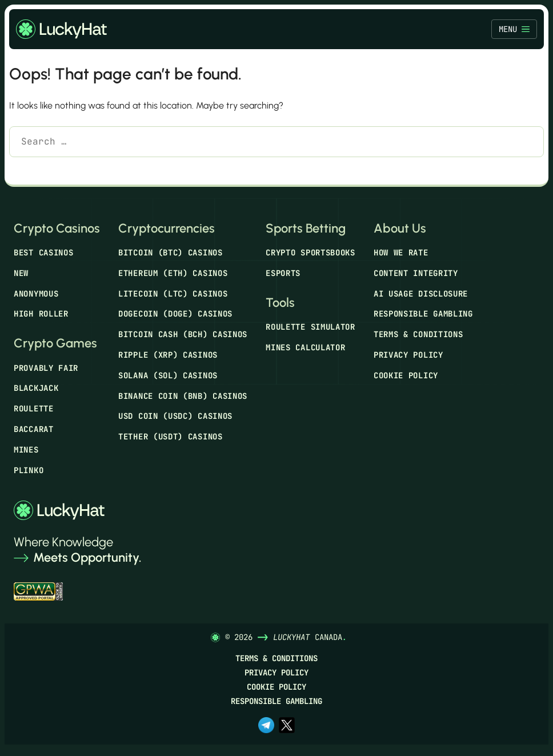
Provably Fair (46, 368)
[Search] (26, 171)
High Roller (41, 314)
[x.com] (287, 726)
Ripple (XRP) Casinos (168, 355)
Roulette (34, 409)
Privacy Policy (408, 355)
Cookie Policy (406, 375)
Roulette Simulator (310, 327)
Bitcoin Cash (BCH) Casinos (183, 334)
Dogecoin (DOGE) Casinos (175, 314)
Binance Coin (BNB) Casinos (183, 396)
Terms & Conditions (418, 334)
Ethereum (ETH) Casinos (173, 273)
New (21, 273)
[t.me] (266, 726)
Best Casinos (43, 253)
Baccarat (34, 429)
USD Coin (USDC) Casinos (175, 416)
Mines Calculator (305, 347)
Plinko (29, 470)
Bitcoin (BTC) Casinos (171, 253)
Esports (283, 273)
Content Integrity (416, 273)
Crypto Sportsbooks (310, 253)
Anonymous (36, 294)
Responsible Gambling (423, 314)
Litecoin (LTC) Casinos (173, 294)
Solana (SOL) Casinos (168, 375)
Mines (26, 450)
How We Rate (401, 253)
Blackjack (36, 388)
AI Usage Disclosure (421, 294)
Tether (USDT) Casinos (171, 437)
